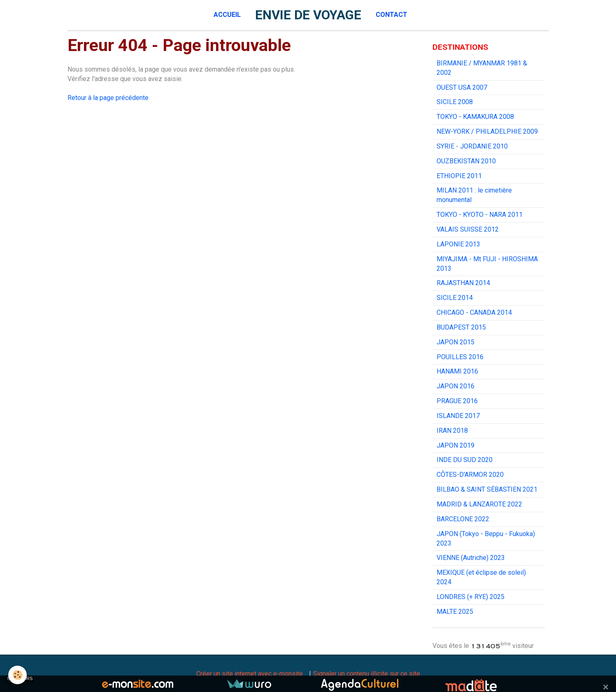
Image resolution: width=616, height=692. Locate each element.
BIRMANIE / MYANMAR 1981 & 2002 (482, 68)
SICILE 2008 (455, 102)
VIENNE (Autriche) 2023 (471, 558)
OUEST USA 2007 (462, 87)
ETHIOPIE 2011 (459, 176)
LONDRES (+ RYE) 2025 (471, 597)
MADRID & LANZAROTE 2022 (479, 504)
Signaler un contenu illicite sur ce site (367, 674)
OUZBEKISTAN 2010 (466, 161)
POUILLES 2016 (460, 357)
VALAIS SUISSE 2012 (468, 229)
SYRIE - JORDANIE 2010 (472, 146)
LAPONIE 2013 (458, 244)
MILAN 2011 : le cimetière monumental (474, 195)
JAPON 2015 (456, 342)
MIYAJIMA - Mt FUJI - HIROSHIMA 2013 (487, 264)
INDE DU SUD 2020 (465, 460)
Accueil (227, 15)
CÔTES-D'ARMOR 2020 (470, 475)
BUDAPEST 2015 (461, 327)
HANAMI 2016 (457, 371)
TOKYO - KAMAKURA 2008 (475, 117)
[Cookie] (17, 675)
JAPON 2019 (456, 445)
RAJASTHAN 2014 (463, 283)
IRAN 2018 (452, 431)
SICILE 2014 (455, 298)
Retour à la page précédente (108, 98)
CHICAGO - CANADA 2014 (474, 312)
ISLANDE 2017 (458, 416)
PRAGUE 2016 (457, 401)
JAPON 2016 (456, 386)
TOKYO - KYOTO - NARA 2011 (480, 215)
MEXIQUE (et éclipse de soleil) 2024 (481, 577)
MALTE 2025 (455, 612)
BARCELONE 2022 (463, 519)
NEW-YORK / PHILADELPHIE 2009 (487, 131)
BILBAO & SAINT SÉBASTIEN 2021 (487, 489)
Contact (392, 15)
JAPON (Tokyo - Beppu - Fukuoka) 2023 (486, 539)
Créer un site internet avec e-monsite (250, 674)
